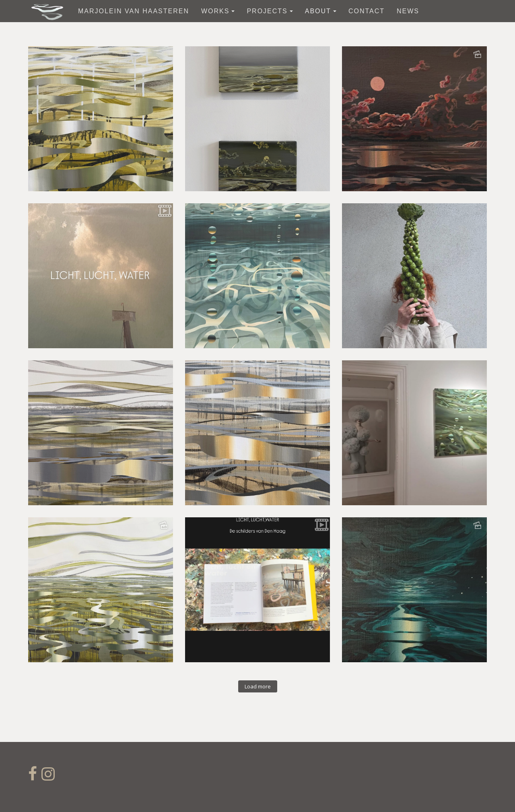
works (218, 11)
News (408, 11)
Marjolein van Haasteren (134, 11)
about (321, 11)
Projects (270, 11)
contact (367, 11)
